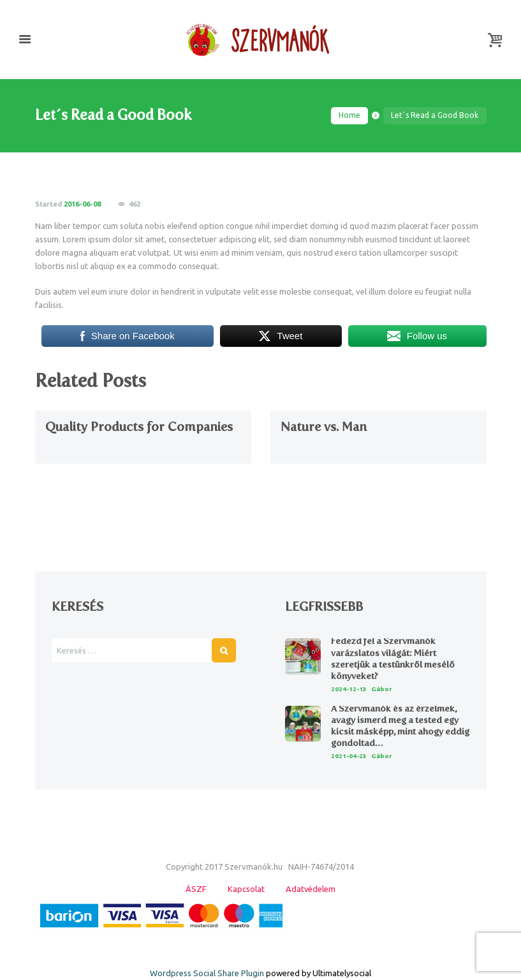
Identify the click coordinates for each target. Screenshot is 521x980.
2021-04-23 (349, 756)
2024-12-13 (349, 689)
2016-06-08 (82, 204)
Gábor (382, 689)
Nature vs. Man (324, 427)
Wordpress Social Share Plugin (208, 974)
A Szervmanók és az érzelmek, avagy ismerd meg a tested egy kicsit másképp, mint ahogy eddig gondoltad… (400, 726)
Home (349, 115)
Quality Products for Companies (139, 427)
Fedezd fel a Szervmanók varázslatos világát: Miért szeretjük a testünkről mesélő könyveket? (393, 659)
